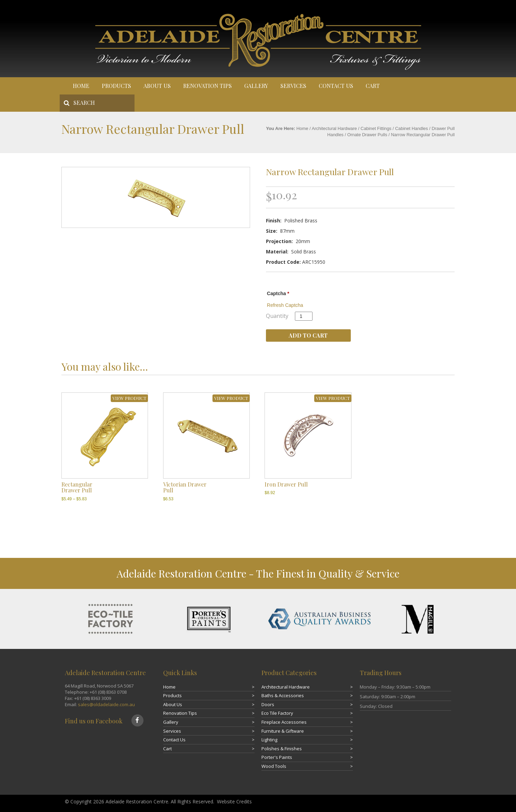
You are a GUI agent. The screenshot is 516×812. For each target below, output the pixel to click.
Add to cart (308, 335)
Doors (268, 704)
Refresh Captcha (285, 305)
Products (116, 86)
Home (81, 86)
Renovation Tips (207, 86)
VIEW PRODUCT (129, 398)
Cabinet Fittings (376, 128)
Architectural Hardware (334, 128)
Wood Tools (274, 766)
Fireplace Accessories (284, 722)
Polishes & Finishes (282, 749)
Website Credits (234, 801)
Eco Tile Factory (277, 713)
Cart (373, 86)
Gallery (256, 86)
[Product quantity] (304, 316)
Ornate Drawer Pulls (367, 135)
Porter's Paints (277, 757)
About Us (157, 86)
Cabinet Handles (412, 128)
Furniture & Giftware (283, 731)
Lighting (269, 740)
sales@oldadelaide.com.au (106, 704)
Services (293, 86)
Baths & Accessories (283, 695)
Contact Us (336, 86)
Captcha (278, 293)
